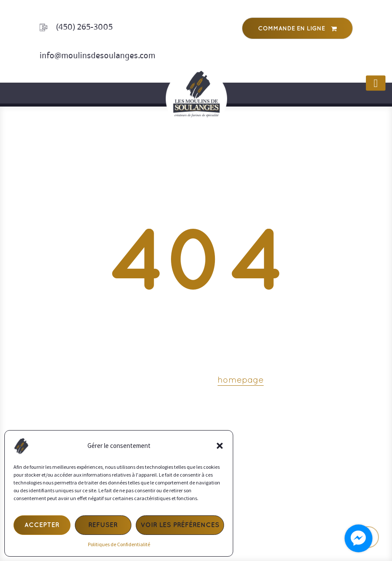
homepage (241, 381)
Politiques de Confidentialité (119, 544)
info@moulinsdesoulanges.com (97, 55)
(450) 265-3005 (84, 27)
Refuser (103, 525)
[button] (220, 446)
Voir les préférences (180, 525)
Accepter (42, 525)
